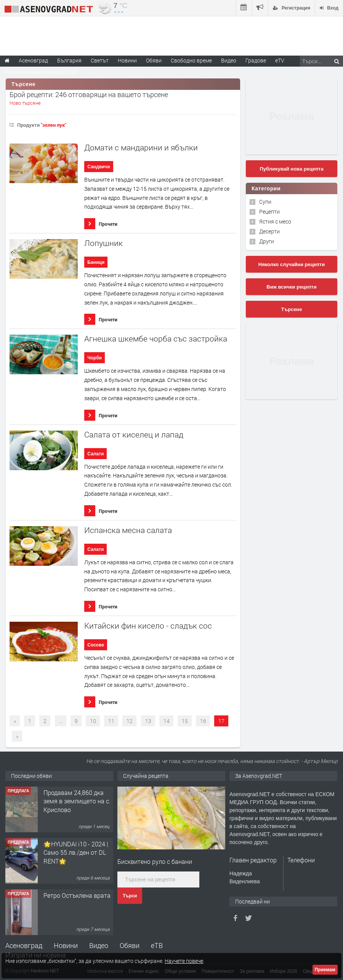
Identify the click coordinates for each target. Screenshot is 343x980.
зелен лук (54, 125)
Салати (95, 454)
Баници (96, 262)
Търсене (292, 309)
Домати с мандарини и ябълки (141, 148)
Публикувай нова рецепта (291, 169)
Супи (265, 202)
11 (111, 721)
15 (185, 721)
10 (93, 721)
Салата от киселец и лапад (134, 435)
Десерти (269, 231)
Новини (127, 60)
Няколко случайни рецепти (292, 264)
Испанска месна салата (128, 530)
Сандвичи (99, 167)
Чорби (95, 358)
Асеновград (24, 945)
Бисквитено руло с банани (155, 861)
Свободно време (191, 60)
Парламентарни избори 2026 (41, 72)
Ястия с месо (275, 221)
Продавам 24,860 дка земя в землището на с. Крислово (77, 801)
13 (148, 721)
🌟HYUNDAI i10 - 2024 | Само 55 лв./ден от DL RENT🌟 (76, 852)
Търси (130, 896)
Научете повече (184, 961)
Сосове (96, 645)
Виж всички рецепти (291, 287)
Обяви (130, 945)
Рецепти (269, 211)
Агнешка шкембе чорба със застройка (156, 339)
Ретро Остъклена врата (77, 895)
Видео (99, 945)
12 (130, 721)
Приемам (325, 970)
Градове (256, 60)
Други (267, 241)
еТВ (157, 945)
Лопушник (103, 243)
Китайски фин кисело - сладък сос (148, 626)
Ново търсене (25, 103)
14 (167, 721)
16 (203, 721)
